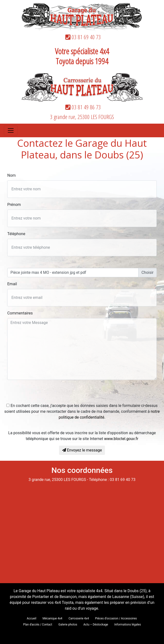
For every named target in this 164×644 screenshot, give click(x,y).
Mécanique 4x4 (52, 618)
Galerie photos (68, 625)
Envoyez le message (82, 450)
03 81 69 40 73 (82, 37)
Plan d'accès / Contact (38, 625)
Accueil (31, 618)
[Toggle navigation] (11, 130)
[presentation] (44, 393)
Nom (12, 175)
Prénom (14, 205)
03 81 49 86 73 (82, 107)
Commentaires (20, 313)
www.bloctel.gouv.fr (121, 439)
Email (12, 284)
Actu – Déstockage (96, 625)
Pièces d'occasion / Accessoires (116, 618)
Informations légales (128, 625)
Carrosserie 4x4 (79, 618)
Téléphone (16, 234)
